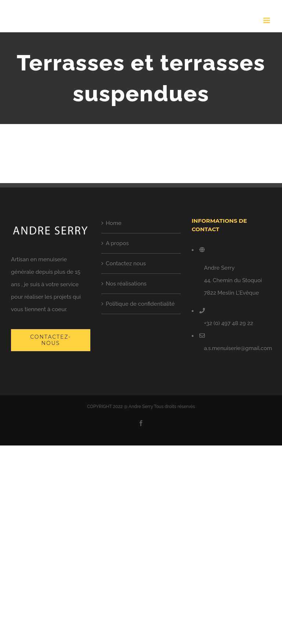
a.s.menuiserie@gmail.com (238, 348)
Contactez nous (126, 263)
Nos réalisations (126, 284)
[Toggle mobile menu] (267, 20)
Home (114, 223)
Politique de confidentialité (140, 304)
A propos (117, 243)
